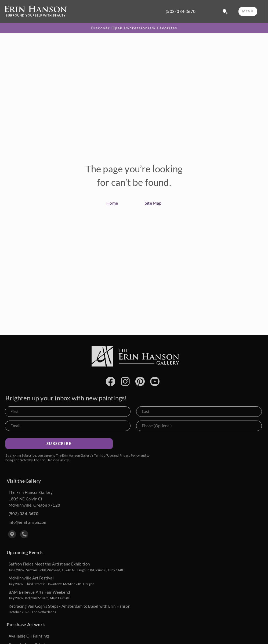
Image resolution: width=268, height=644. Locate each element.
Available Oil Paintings (29, 636)
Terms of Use (103, 455)
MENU (248, 11)
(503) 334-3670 (181, 11)
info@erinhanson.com (28, 522)
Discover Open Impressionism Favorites (134, 28)
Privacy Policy (130, 455)
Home (112, 203)
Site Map (153, 203)
